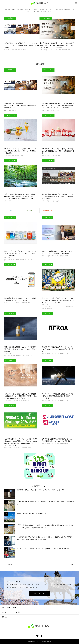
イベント (69, 210)
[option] (22, 34)
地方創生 (30, 210)
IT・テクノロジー (10, 210)
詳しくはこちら (39, 594)
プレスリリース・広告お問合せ (12, 612)
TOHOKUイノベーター (49, 210)
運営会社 (4, 617)
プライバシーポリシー (9, 608)
